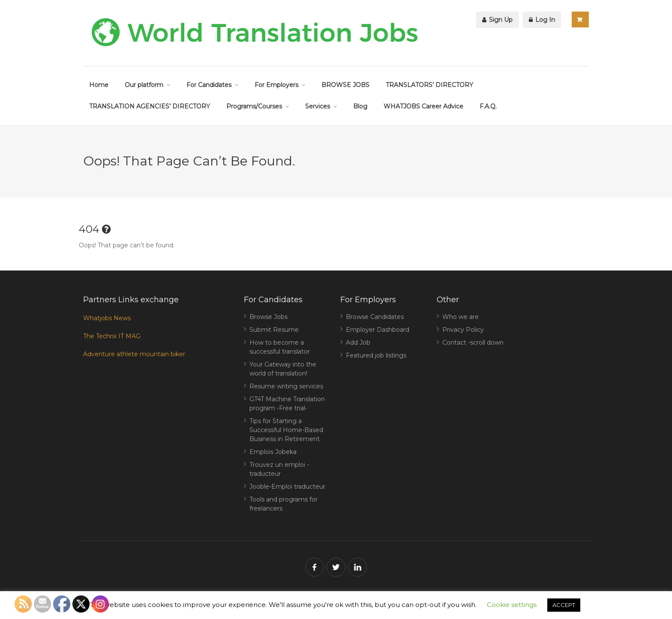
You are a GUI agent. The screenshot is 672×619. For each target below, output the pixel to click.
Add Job (358, 343)
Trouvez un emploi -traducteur (279, 469)
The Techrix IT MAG (112, 336)
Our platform (144, 85)
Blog (360, 106)
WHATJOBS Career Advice (423, 106)
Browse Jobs (268, 317)
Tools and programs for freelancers (283, 504)
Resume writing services (286, 386)
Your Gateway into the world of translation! (283, 369)
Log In (542, 20)
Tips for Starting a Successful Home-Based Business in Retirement (286, 430)
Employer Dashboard (378, 330)
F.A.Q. (488, 106)
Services (318, 106)
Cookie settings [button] (512, 605)
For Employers (276, 85)
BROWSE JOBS (345, 85)
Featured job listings (376, 355)
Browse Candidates (375, 317)
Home (99, 85)
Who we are (460, 317)
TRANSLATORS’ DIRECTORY (429, 85)
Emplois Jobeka (273, 452)
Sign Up (497, 20)
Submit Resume (274, 330)
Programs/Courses (254, 106)
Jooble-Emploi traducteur (287, 487)
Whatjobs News (107, 318)
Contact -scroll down (473, 343)
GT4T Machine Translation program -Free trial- (287, 404)
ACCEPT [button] (564, 605)
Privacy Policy (463, 330)
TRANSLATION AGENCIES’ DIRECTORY (150, 106)
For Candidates (209, 85)
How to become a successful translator (280, 347)
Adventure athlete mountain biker (134, 354)
